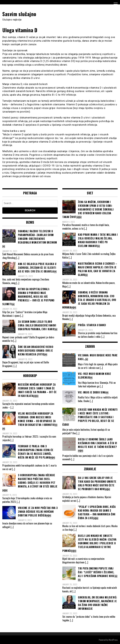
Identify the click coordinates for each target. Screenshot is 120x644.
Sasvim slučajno (19, 14)
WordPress (113, 640)
